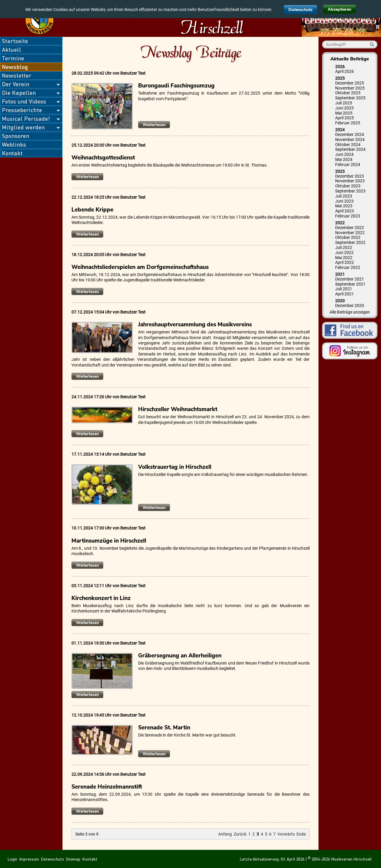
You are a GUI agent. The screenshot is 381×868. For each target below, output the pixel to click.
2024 (340, 130)
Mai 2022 (344, 258)
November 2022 (350, 233)
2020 (340, 301)
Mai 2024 (344, 159)
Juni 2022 (344, 253)
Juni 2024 (344, 154)
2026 (340, 67)
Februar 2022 (348, 267)
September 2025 (350, 98)
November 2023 (350, 181)
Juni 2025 (344, 108)
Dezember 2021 (350, 279)
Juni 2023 (344, 201)
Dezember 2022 (350, 228)
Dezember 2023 (350, 176)
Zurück (240, 834)
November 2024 (350, 140)
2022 (340, 223)
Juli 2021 (344, 289)
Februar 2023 (348, 216)
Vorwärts (286, 834)
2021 (340, 274)
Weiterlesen (156, 125)
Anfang (225, 834)
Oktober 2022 (348, 237)
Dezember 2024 (350, 134)
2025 (340, 78)
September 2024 (350, 149)
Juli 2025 (344, 103)
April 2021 (345, 294)
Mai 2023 (344, 206)
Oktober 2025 (348, 93)
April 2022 (345, 262)
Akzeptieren (339, 9)
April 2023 (345, 211)
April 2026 (345, 71)
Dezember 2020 (350, 305)
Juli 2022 (344, 247)
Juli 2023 (344, 196)
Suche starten (372, 44)
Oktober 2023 (348, 186)
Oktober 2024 (348, 145)
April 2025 (345, 118)
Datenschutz (300, 10)
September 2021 (350, 284)
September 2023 (350, 191)
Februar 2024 (348, 164)
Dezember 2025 (350, 83)
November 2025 (350, 88)
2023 (340, 171)
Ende (301, 834)
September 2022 (350, 242)
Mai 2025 (344, 113)
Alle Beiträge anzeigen (350, 312)
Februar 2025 (348, 123)
